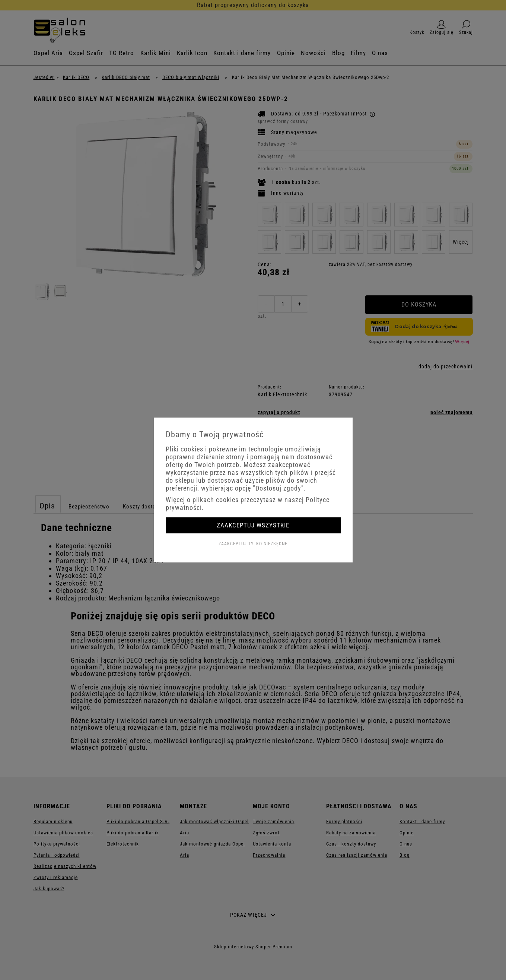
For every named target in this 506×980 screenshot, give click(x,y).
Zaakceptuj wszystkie (253, 525)
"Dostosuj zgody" (278, 488)
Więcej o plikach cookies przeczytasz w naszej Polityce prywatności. (248, 504)
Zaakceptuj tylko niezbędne (253, 544)
